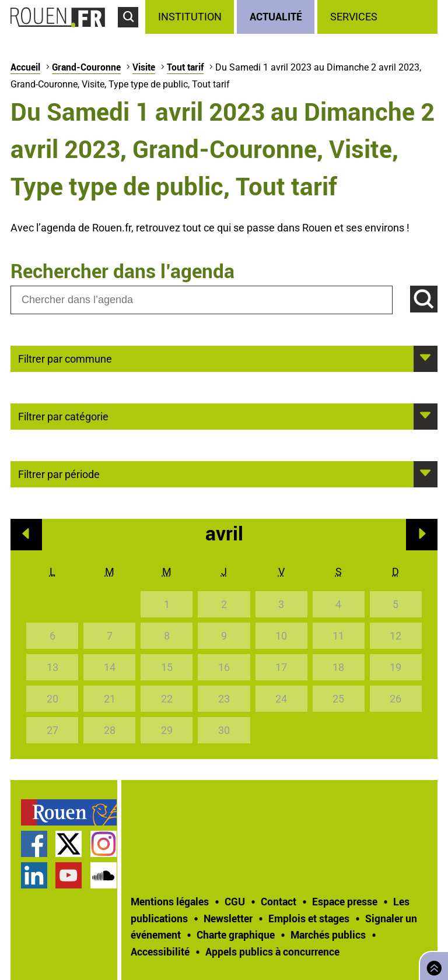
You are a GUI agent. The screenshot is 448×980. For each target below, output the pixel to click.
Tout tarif (185, 67)
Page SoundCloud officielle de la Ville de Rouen (104, 875)
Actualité (276, 16)
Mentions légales (170, 901)
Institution (190, 17)
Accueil (25, 67)
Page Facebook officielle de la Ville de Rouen (34, 844)
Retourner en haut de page (432, 965)
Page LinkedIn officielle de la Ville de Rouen (34, 875)
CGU (235, 901)
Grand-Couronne (86, 67)
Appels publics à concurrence (272, 951)
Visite (144, 67)
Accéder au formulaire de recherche (132, 33)
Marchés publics (328, 935)
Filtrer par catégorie (63, 416)
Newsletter (228, 918)
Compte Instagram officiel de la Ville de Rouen (104, 844)
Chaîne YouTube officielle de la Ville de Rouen (69, 875)
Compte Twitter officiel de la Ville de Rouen (69, 844)
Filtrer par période (59, 473)
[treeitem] (191, 17)
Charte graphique (236, 935)
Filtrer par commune (65, 358)
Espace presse (345, 901)
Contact (279, 901)
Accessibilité (160, 951)
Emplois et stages (309, 918)
